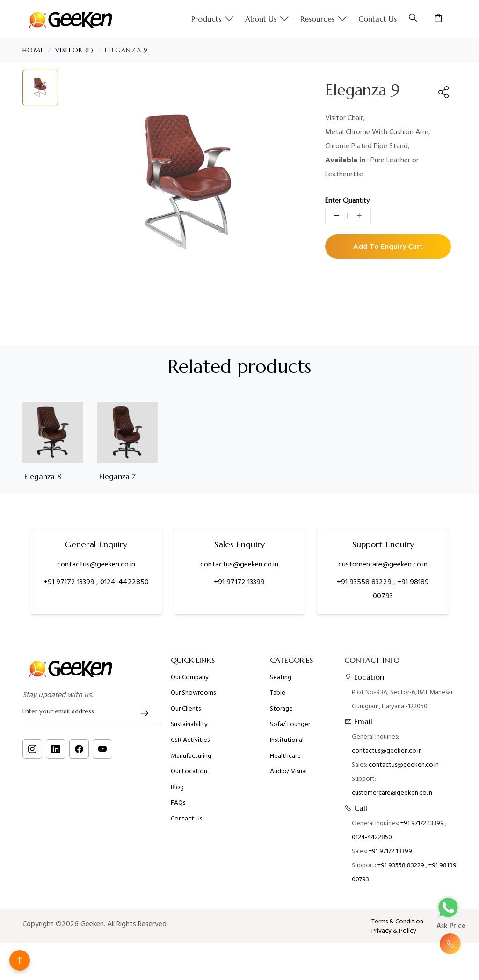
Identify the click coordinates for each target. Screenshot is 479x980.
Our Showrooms (193, 698)
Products (213, 19)
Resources (324, 19)
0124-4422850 (124, 582)
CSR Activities (190, 745)
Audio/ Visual (288, 777)
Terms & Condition (397, 922)
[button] (444, 92)
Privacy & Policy (394, 931)
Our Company (190, 682)
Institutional (287, 745)
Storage (281, 714)
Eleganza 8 (43, 476)
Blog (177, 792)
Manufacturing (191, 761)
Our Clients (186, 714)
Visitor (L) (75, 50)
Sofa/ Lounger (290, 729)
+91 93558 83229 (365, 582)
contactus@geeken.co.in (96, 564)
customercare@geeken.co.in (383, 564)
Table (278, 698)
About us (267, 19)
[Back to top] (20, 960)
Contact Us (377, 19)
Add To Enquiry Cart (388, 247)
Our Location (189, 777)
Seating (281, 682)
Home (33, 50)
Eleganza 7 (117, 476)
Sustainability (189, 729)
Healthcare (285, 761)
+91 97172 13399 (70, 582)
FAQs (178, 808)
